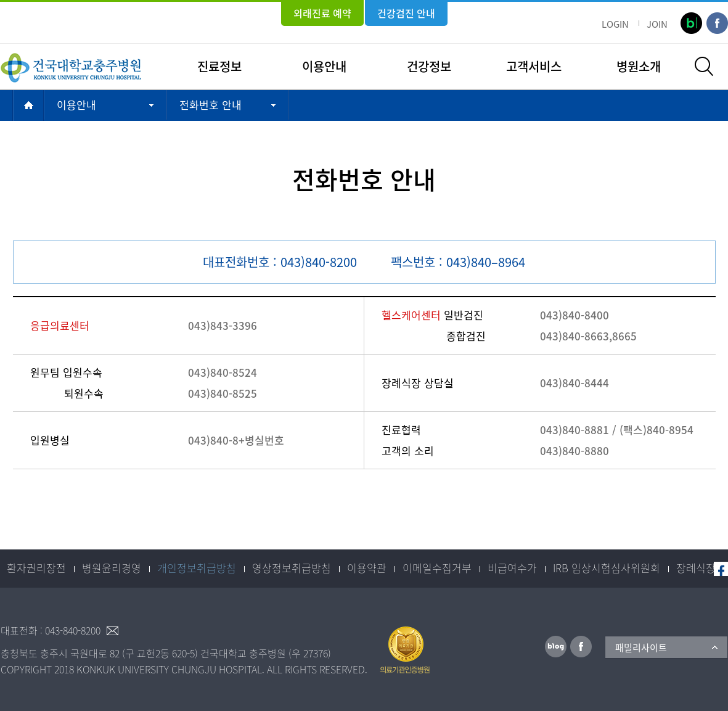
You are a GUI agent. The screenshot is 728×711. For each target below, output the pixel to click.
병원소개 (639, 66)
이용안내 (324, 66)
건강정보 (429, 66)
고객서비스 (534, 66)
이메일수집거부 (437, 568)
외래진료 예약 (322, 13)
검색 (704, 67)
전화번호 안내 (211, 105)
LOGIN (615, 24)
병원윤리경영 (112, 568)
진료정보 (219, 66)
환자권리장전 (36, 568)
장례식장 (696, 568)
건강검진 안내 (406, 13)
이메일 (112, 631)
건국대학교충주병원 (71, 67)
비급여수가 (512, 568)
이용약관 (367, 568)
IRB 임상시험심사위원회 (607, 568)
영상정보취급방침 (292, 568)
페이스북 (721, 569)
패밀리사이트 (641, 647)
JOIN (657, 24)
